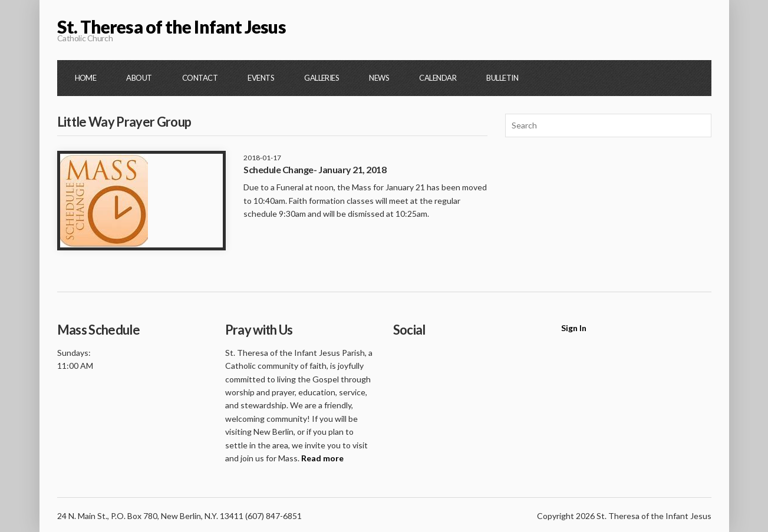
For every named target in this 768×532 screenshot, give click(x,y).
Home (86, 78)
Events (261, 78)
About (139, 78)
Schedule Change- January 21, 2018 (315, 169)
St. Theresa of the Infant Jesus (172, 27)
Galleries (322, 78)
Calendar (438, 78)
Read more (322, 458)
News (379, 78)
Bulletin (502, 78)
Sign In (574, 328)
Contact (200, 78)
